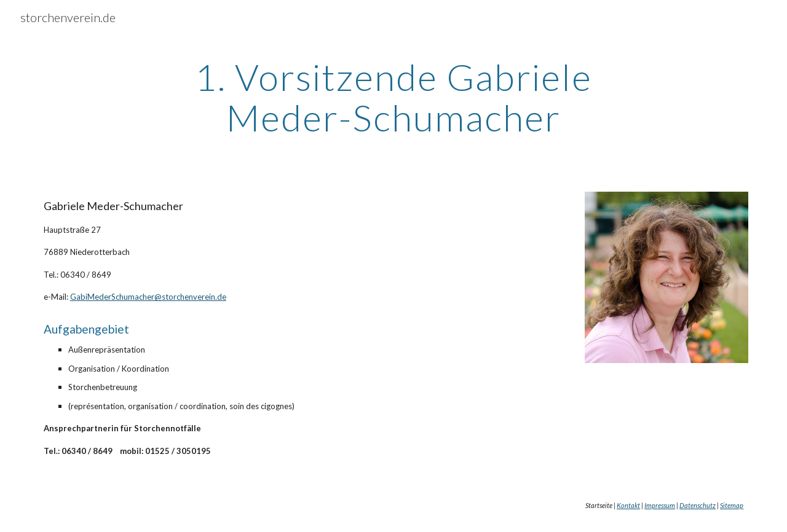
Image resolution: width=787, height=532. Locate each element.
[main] (393, 97)
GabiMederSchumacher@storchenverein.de (148, 297)
